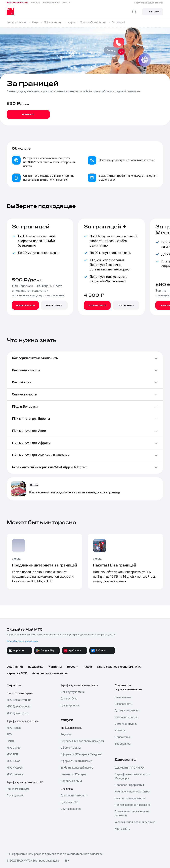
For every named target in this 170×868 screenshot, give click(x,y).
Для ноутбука (69, 699)
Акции (88, 667)
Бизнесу (35, 3)
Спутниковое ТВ (71, 809)
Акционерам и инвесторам (50, 673)
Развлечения (123, 697)
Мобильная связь (71, 728)
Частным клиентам (17, 3)
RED (9, 735)
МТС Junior (13, 761)
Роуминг (66, 735)
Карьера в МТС (17, 673)
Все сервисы (123, 744)
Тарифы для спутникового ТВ (25, 782)
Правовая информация (129, 785)
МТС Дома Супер (17, 713)
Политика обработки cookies (133, 805)
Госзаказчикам (51, 3)
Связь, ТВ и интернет (20, 693)
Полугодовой (15, 796)
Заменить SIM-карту (74, 774)
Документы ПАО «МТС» (130, 768)
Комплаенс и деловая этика (132, 792)
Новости (73, 667)
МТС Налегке (15, 774)
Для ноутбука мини (73, 692)
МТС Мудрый (15, 768)
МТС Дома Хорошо (19, 707)
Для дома (67, 789)
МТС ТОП (12, 754)
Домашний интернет (74, 796)
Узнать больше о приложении (22, 641)
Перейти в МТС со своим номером (82, 741)
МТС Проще (14, 728)
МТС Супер (14, 748)
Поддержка (36, 667)
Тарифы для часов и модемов (79, 685)
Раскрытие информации (130, 798)
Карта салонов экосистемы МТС (119, 667)
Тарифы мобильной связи (23, 721)
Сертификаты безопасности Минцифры (132, 776)
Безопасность (123, 704)
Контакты (55, 667)
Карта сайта (122, 829)
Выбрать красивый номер (77, 768)
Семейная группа (126, 724)
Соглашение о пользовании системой (132, 814)
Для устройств (70, 705)
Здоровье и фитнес (127, 717)
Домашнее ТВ (69, 802)
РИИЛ (10, 741)
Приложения (123, 737)
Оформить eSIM (71, 748)
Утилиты (120, 731)
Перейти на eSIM (71, 781)
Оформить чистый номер (77, 761)
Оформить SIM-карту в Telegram (81, 754)
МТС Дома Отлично (19, 700)
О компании (15, 667)
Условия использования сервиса (135, 822)
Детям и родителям (127, 711)
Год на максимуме (18, 789)
